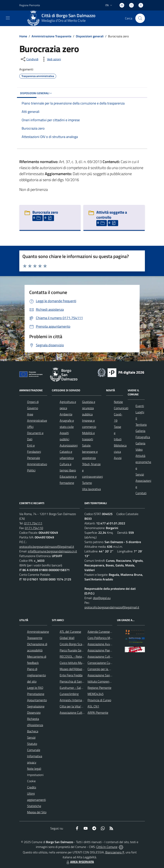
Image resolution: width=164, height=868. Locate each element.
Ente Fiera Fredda (71, 675)
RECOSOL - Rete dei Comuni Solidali (83, 656)
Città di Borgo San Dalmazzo (68, 16)
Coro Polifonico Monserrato (105, 638)
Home (23, 36)
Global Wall (67, 638)
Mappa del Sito (37, 812)
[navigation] (8, 18)
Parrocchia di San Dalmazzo (78, 681)
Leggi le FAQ (35, 688)
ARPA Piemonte (98, 713)
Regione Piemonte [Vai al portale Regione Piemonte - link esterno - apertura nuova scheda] (30, 5)
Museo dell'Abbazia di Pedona (79, 669)
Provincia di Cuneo (99, 700)
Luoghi (140, 412)
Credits (32, 787)
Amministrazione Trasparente (51, 36)
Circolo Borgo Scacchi (73, 644)
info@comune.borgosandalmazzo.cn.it (52, 551)
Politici (31, 470)
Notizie (118, 402)
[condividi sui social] (29, 59)
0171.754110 (34, 528)
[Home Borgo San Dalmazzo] (63, 18)
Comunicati (121, 408)
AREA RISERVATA (80, 862)
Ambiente (66, 414)
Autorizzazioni (69, 445)
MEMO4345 (96, 694)
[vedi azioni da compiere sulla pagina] (51, 59)
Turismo (87, 483)
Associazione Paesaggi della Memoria (112, 650)
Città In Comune (107, 847)
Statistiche (34, 806)
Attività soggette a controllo (112, 215)
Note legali (34, 769)
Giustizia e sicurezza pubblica (89, 408)
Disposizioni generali (90, 36)
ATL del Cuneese (70, 632)
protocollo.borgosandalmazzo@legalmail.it (47, 547)
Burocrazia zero (45, 212)
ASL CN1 (93, 706)
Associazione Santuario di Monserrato (112, 675)
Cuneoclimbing (69, 694)
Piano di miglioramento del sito (36, 675)
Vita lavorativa (91, 489)
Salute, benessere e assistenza (90, 452)
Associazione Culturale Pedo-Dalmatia (84, 713)
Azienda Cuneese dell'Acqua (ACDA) (111, 632)
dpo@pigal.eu (102, 598)
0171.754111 (33, 523)
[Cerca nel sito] (140, 18)
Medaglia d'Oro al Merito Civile (64, 21)
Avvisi (118, 458)
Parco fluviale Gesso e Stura (78, 650)
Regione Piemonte (99, 688)
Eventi (140, 406)
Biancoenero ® (115, 852)
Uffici (30, 427)
